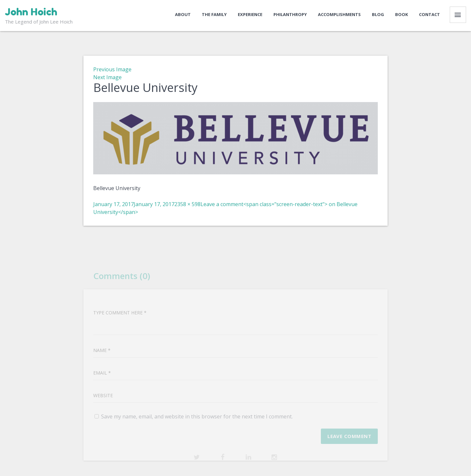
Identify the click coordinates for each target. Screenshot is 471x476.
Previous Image (112, 69)
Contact (429, 14)
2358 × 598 (187, 204)
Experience (250, 14)
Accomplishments (339, 14)
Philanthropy (290, 14)
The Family (214, 14)
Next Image (107, 77)
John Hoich (31, 12)
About (183, 14)
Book (401, 14)
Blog (378, 14)
